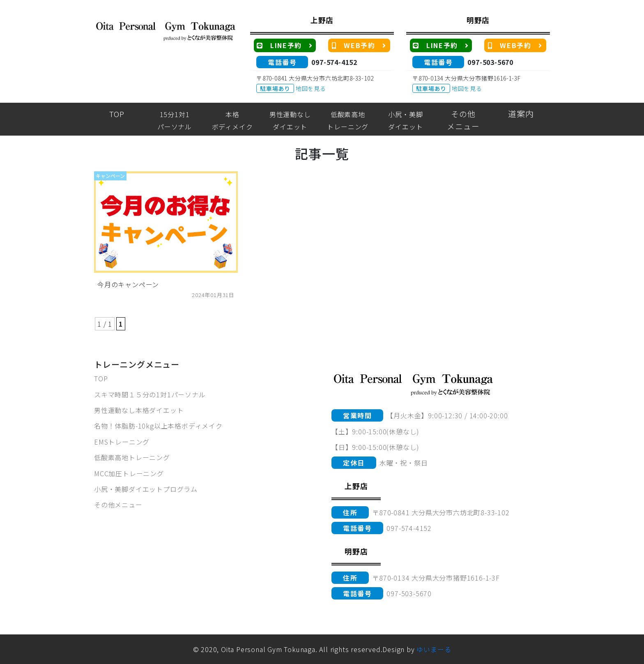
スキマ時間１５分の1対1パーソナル (150, 394)
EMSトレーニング (122, 442)
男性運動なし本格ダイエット (139, 410)
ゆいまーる (434, 649)
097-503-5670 (490, 62)
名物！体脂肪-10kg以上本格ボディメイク (158, 426)
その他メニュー (118, 505)
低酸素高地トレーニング (132, 457)
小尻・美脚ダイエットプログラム (146, 489)
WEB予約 (359, 45)
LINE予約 (285, 45)
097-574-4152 (334, 62)
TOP (101, 378)
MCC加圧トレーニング (129, 473)
